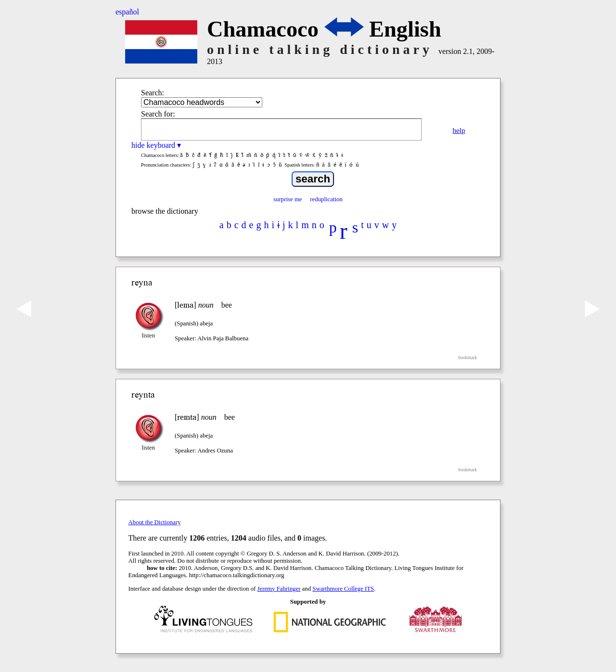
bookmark (468, 357)
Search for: (158, 114)
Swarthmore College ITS (343, 589)
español (127, 12)
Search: (153, 93)
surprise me (288, 199)
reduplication (326, 199)
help (459, 130)
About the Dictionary (155, 522)
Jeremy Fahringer (279, 589)
